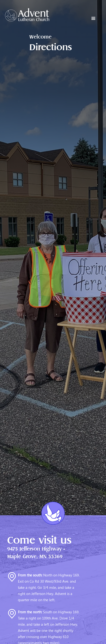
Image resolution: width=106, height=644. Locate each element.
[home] (25, 15)
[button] (93, 19)
